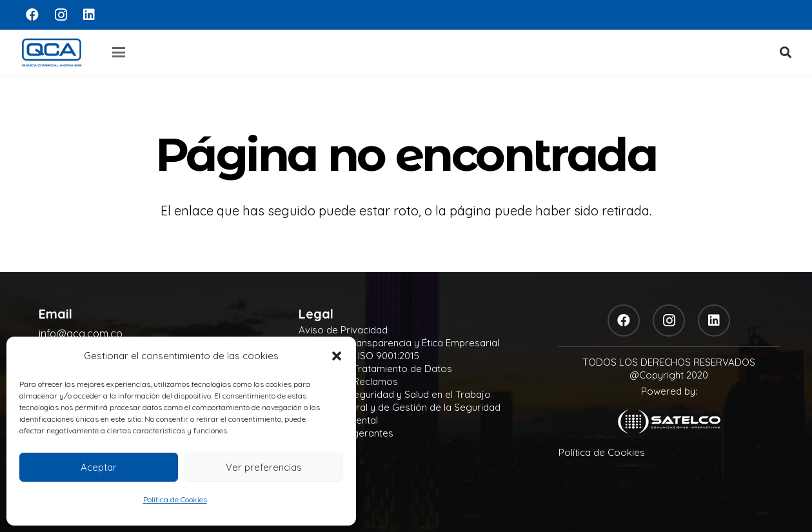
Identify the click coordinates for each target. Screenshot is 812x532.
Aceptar (99, 467)
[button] (337, 356)
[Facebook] (32, 15)
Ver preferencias (264, 467)
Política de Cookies (175, 499)
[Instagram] (61, 15)
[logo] (52, 52)
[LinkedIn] (89, 15)
